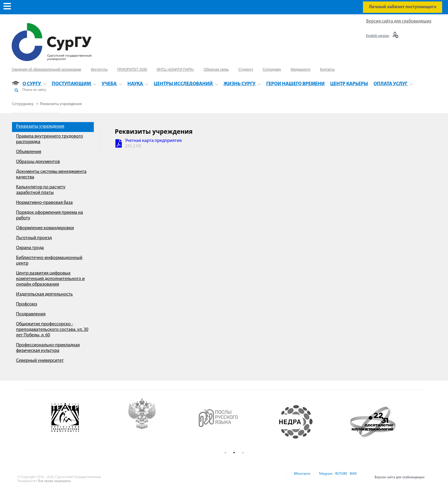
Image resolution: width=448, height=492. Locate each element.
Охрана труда (30, 248)
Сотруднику (23, 104)
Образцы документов (38, 162)
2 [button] (234, 453)
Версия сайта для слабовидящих (399, 21)
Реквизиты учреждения (61, 104)
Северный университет (40, 361)
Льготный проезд (34, 238)
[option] (81, 422)
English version (378, 36)
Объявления (29, 152)
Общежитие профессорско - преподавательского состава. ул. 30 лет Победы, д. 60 (52, 330)
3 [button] (243, 453)
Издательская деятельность (44, 294)
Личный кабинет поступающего (403, 7)
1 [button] (225, 453)
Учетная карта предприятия (153, 141)
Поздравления (31, 314)
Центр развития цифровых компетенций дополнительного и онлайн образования (50, 279)
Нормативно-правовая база (44, 203)
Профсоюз (27, 304)
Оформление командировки (45, 228)
